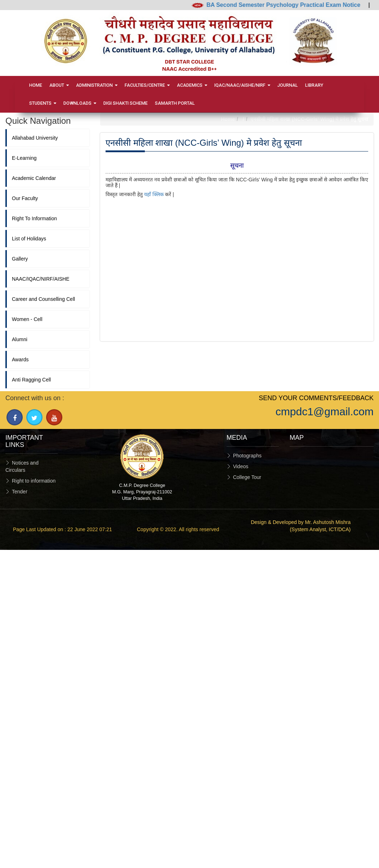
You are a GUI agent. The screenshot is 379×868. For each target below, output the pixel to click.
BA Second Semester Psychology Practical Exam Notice (288, 5)
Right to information (34, 481)
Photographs (247, 456)
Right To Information (34, 218)
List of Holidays (29, 239)
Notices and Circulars (22, 466)
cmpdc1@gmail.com (325, 412)
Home (228, 119)
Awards (20, 360)
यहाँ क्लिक (154, 194)
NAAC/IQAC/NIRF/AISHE (41, 279)
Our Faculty (25, 198)
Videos (241, 466)
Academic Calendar (34, 178)
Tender (20, 492)
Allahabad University (35, 138)
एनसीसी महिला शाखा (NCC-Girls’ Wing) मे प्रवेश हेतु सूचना (309, 119)
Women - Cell (27, 319)
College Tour (247, 477)
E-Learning (24, 158)
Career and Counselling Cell (43, 299)
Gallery (20, 259)
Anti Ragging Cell (31, 380)
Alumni (20, 339)
